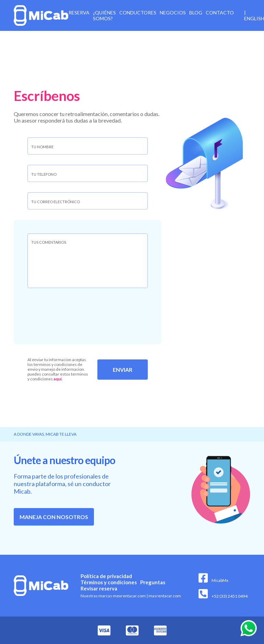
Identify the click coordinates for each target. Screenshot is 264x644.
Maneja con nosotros (54, 517)
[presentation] (85, 314)
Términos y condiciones (109, 582)
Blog (196, 13)
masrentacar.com (164, 596)
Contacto (220, 13)
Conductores (138, 13)
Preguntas (153, 582)
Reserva (79, 13)
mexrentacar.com (129, 596)
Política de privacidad (106, 576)
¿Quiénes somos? (104, 15)
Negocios (173, 13)
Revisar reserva (99, 588)
